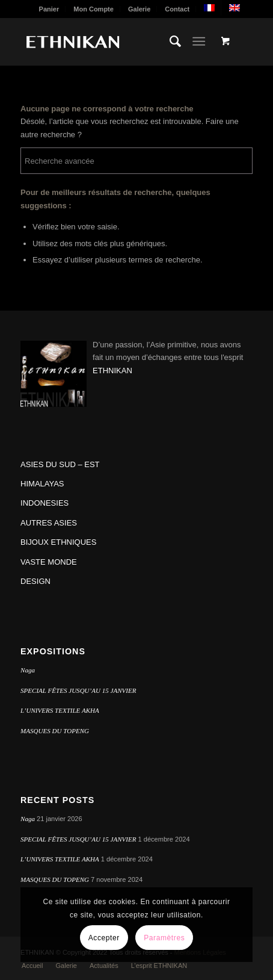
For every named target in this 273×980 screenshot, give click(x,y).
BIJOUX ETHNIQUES (58, 542)
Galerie (139, 9)
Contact (177, 9)
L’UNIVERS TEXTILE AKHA (60, 710)
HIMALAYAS (42, 484)
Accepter (104, 938)
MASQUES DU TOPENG (55, 731)
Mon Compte (94, 9)
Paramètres (164, 938)
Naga (28, 670)
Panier (49, 9)
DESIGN (35, 581)
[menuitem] (50, 9)
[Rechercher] (169, 42)
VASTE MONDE (49, 562)
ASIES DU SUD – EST (60, 464)
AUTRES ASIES (49, 523)
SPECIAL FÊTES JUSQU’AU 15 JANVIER (78, 690)
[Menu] (199, 42)
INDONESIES (44, 503)
